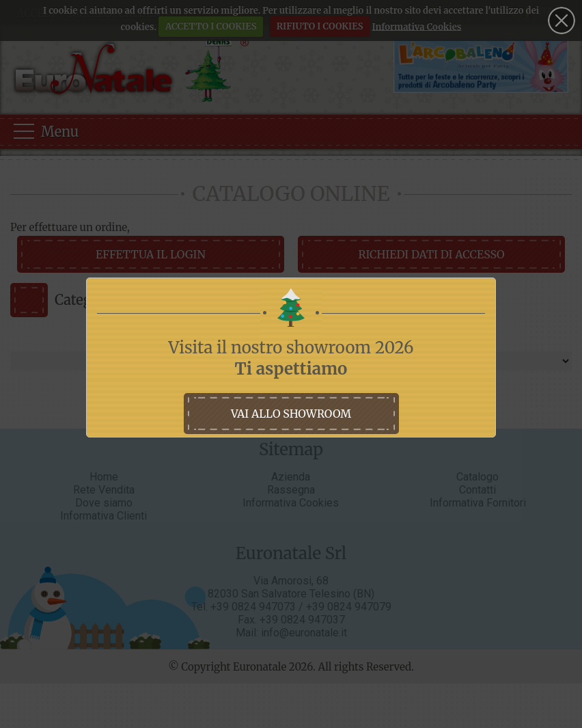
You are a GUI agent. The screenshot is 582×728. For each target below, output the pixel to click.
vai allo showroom (291, 414)
